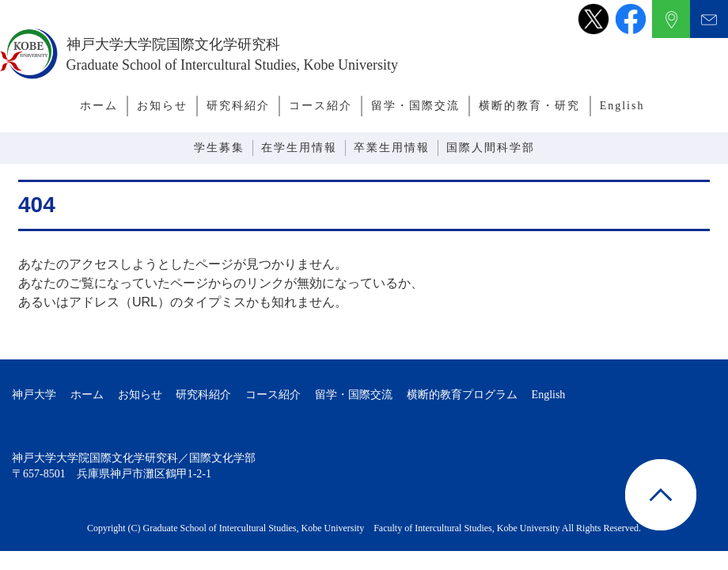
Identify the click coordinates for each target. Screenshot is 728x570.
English (622, 106)
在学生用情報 (299, 148)
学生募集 (219, 148)
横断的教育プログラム (462, 395)
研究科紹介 (238, 106)
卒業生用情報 (392, 148)
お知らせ (162, 106)
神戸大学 (34, 395)
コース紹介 (320, 106)
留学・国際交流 (415, 106)
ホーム (99, 106)
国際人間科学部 (491, 148)
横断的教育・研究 (529, 106)
